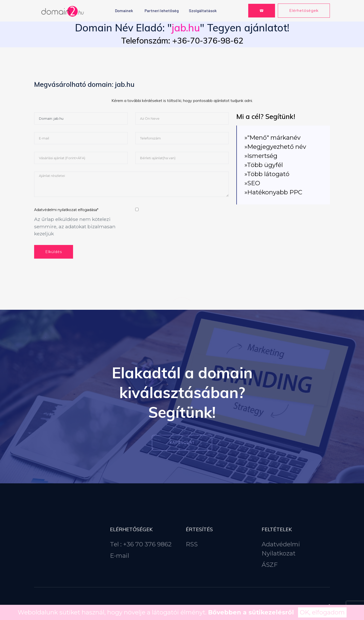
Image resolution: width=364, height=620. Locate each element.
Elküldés (54, 252)
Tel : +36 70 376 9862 (141, 544)
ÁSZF (270, 565)
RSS (192, 544)
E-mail (120, 556)
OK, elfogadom (322, 612)
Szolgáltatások (203, 11)
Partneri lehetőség (162, 11)
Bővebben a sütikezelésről (251, 612)
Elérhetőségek (304, 11)
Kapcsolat (182, 443)
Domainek (124, 11)
